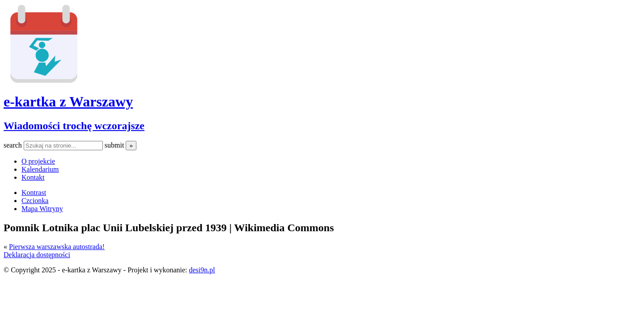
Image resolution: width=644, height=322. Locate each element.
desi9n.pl (202, 270)
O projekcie (38, 161)
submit (115, 145)
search (14, 145)
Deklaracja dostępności (37, 255)
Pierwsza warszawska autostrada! (57, 247)
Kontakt (33, 177)
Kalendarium (40, 169)
